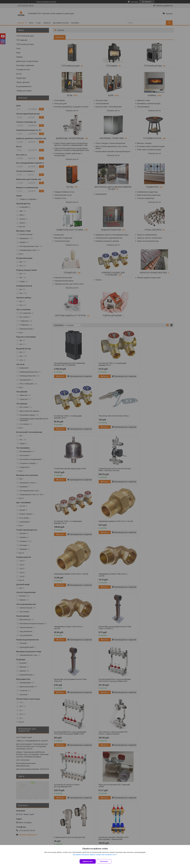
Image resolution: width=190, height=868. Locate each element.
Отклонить (105, 861)
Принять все (88, 861)
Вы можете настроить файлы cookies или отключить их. (94, 856)
